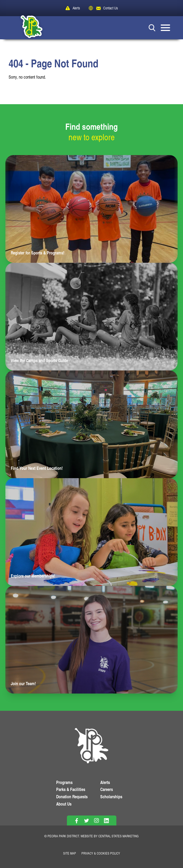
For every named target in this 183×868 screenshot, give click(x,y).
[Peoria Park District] (27, 28)
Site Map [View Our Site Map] (70, 853)
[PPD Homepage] (91, 747)
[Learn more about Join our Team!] (91, 640)
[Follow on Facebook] (77, 821)
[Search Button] (152, 28)
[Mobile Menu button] (165, 28)
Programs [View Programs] (64, 782)
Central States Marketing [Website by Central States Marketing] (119, 836)
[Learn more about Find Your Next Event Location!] (91, 424)
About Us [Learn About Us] (64, 804)
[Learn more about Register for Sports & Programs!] (91, 209)
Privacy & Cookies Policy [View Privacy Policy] (101, 853)
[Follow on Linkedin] (107, 821)
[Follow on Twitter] (87, 821)
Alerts (76, 8)
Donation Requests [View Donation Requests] (72, 797)
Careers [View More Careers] (107, 789)
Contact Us (111, 8)
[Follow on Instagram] (97, 821)
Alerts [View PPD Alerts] (105, 782)
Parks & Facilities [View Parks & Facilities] (71, 789)
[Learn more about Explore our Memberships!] (91, 532)
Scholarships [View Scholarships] (111, 797)
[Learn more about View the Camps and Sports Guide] (91, 317)
